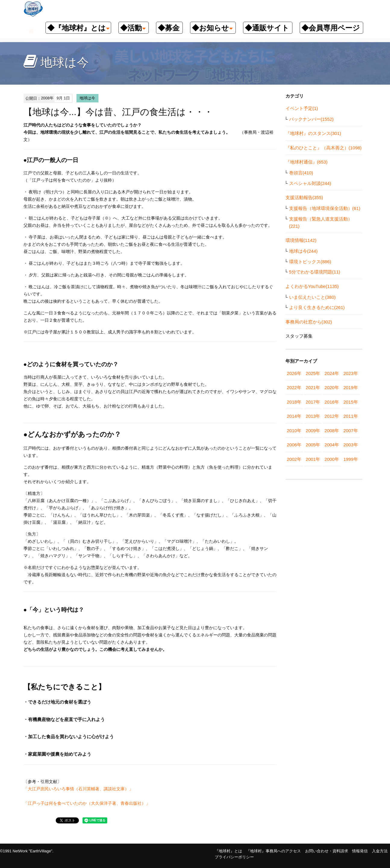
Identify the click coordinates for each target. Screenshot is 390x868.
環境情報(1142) (301, 240)
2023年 (351, 373)
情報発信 (360, 851)
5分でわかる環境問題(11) (315, 272)
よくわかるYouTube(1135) (312, 286)
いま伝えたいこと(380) (312, 297)
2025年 (313, 373)
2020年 (332, 387)
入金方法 (380, 851)
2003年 (351, 445)
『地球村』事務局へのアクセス (273, 851)
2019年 (351, 387)
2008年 (332, 431)
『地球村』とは (228, 851)
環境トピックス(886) (310, 262)
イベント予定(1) (302, 108)
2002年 (294, 459)
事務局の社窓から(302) (309, 322)
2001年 (313, 459)
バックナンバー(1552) (311, 119)
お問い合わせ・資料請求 (327, 851)
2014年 (294, 416)
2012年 (332, 416)
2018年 (294, 402)
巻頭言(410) (301, 173)
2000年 (332, 459)
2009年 (313, 431)
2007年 (351, 431)
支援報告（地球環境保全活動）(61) (325, 208)
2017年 (313, 402)
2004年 (332, 445)
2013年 (313, 416)
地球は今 (87, 98)
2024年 (332, 373)
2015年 (351, 402)
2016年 (332, 402)
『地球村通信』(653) (307, 162)
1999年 (351, 459)
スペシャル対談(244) (310, 183)
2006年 (294, 445)
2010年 (294, 431)
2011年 (351, 416)
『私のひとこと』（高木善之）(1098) (324, 148)
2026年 (294, 373)
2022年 (294, 387)
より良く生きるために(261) (317, 307)
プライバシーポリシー (234, 857)
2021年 (313, 387)
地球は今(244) (303, 251)
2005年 (313, 445)
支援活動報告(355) (304, 197)
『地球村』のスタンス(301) (313, 133)
